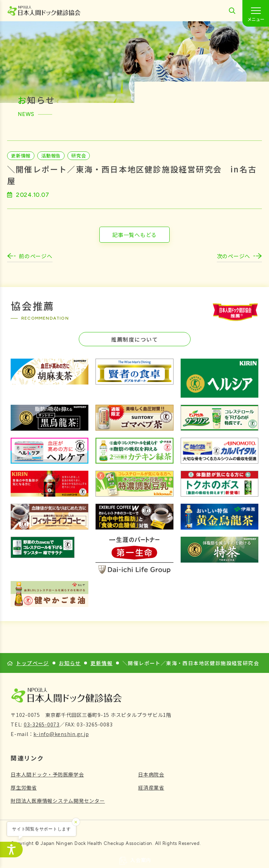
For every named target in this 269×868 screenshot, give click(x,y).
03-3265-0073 (42, 724)
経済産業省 (151, 787)
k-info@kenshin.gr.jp (61, 734)
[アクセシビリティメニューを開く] (11, 850)
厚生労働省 (24, 787)
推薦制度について (134, 339)
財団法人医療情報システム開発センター (58, 801)
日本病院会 (151, 774)
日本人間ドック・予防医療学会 (47, 774)
